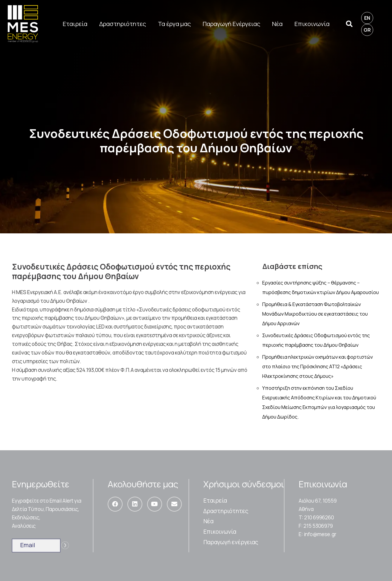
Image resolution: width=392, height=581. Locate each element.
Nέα (208, 521)
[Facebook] (115, 504)
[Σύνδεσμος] (23, 24)
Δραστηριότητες (226, 511)
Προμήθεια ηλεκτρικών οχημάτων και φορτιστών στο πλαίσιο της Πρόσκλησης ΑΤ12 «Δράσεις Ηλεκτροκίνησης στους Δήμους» (318, 366)
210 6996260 (319, 517)
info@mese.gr (320, 534)
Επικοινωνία (220, 532)
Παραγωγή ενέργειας (231, 542)
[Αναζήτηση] (349, 24)
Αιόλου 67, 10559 (318, 501)
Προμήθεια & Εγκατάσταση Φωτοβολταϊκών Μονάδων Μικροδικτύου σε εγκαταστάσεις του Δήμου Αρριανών (315, 314)
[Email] (174, 504)
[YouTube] (155, 504)
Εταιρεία (215, 501)
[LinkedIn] (135, 504)
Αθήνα (306, 509)
